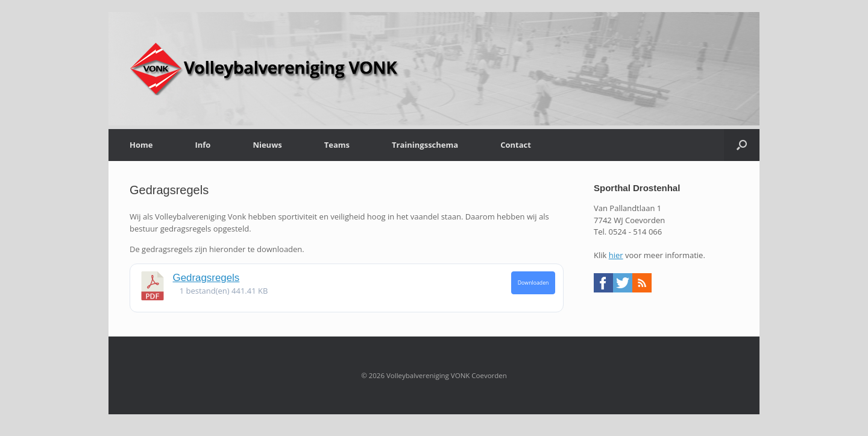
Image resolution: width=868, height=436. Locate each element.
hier (616, 255)
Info (203, 145)
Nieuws (267, 145)
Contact (516, 145)
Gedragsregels (206, 278)
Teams (337, 145)
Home (141, 145)
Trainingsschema (425, 145)
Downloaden (533, 283)
